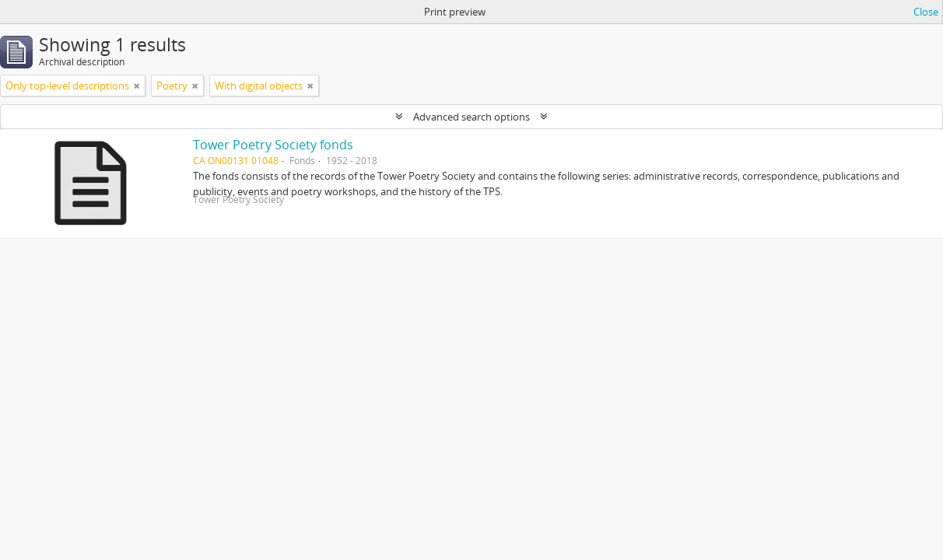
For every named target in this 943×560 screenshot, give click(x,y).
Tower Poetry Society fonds (273, 145)
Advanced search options (471, 117)
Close (926, 12)
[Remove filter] (137, 86)
